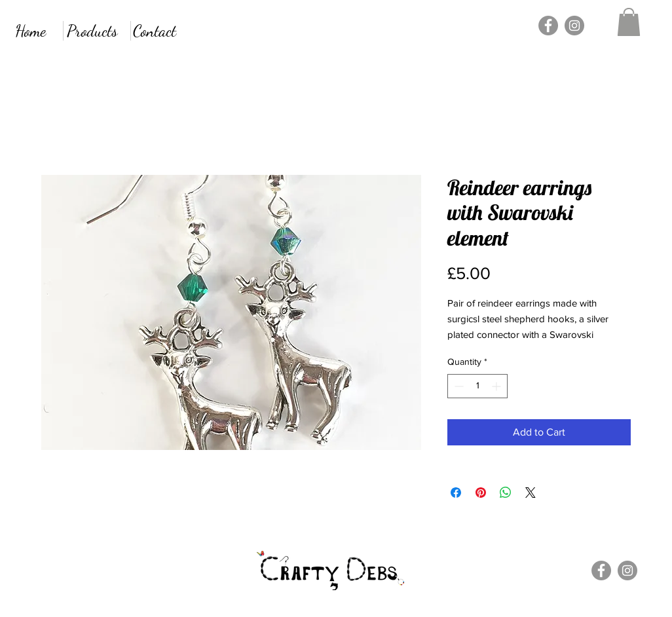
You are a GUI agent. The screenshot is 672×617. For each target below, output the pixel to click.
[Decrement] (457, 386)
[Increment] (497, 386)
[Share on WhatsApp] (506, 493)
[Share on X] (531, 493)
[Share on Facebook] (456, 493)
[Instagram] (574, 26)
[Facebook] (548, 26)
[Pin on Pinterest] (481, 493)
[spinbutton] (477, 386)
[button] (629, 22)
